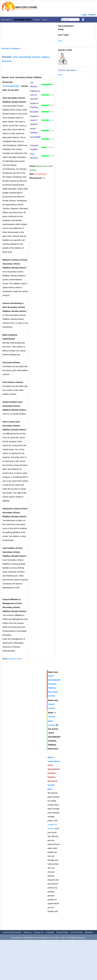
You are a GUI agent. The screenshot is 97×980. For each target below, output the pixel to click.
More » (45, 20)
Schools (16, 48)
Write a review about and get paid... (54, 773)
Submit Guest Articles (12, 932)
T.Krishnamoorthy (11, 86)
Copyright (50, 932)
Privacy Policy (62, 932)
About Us (27, 932)
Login (84, 15)
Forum (37, 20)
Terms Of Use (77, 932)
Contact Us (38, 932)
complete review (15, 659)
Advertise (89, 932)
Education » (6, 20)
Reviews (6, 48)
